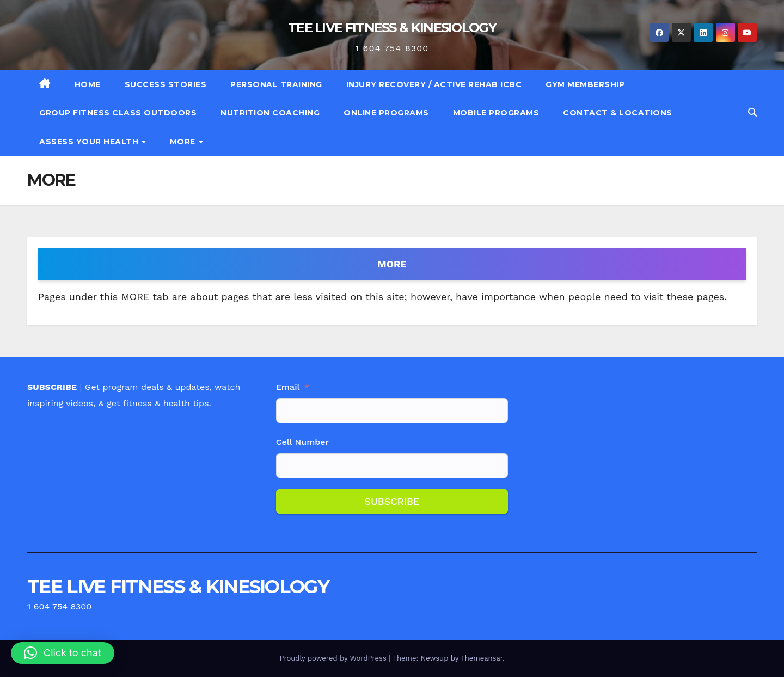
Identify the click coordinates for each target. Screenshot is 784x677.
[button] (752, 112)
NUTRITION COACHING (270, 113)
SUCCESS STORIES (166, 84)
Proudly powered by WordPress (334, 658)
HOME (88, 84)
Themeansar (482, 658)
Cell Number (303, 442)
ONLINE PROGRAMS (386, 113)
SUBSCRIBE (392, 501)
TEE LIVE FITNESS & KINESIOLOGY (392, 28)
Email (288, 387)
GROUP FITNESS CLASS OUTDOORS (118, 113)
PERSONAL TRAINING (276, 84)
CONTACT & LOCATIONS (618, 113)
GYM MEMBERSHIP (585, 84)
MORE (184, 142)
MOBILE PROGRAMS (496, 113)
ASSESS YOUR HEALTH (90, 142)
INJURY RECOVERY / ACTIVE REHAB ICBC (434, 84)
